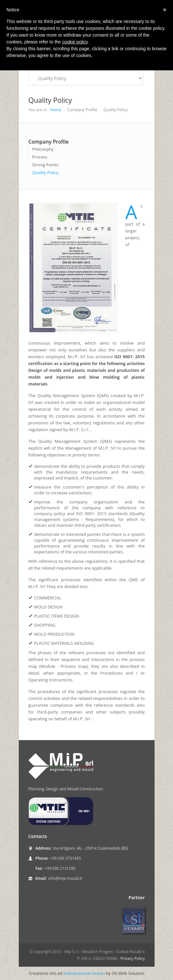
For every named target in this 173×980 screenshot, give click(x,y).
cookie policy (75, 42)
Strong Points (45, 165)
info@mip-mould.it (65, 878)
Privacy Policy (133, 958)
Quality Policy (45, 172)
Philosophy (43, 149)
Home (56, 110)
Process (40, 157)
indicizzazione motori (84, 973)
